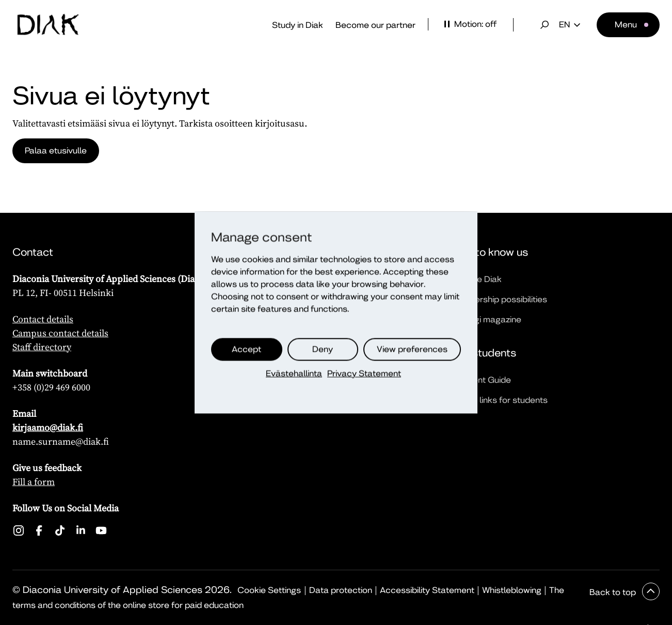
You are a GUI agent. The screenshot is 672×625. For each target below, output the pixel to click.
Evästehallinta (294, 374)
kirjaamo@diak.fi (48, 427)
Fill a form (34, 482)
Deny (323, 349)
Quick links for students (501, 400)
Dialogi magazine (488, 319)
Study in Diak (298, 25)
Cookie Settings (269, 590)
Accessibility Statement (427, 590)
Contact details (43, 319)
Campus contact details (60, 333)
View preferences (412, 349)
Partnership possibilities (501, 299)
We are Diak (478, 279)
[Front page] (48, 25)
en (570, 25)
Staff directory (42, 347)
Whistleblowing (512, 590)
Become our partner (375, 25)
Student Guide (483, 380)
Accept (246, 349)
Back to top (614, 592)
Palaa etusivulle (56, 151)
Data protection (341, 590)
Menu (626, 25)
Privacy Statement (364, 374)
